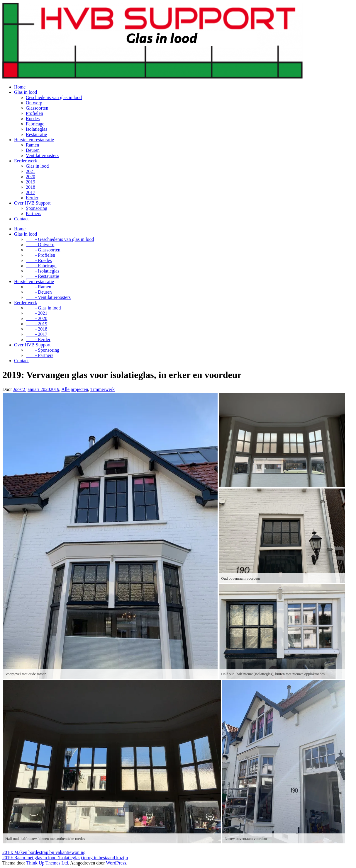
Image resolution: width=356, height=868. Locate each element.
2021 (30, 171)
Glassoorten (37, 108)
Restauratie (36, 134)
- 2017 (37, 334)
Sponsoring (37, 208)
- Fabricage (41, 266)
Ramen (32, 145)
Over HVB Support (32, 203)
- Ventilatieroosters (48, 297)
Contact (21, 219)
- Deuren (39, 292)
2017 (30, 192)
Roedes (33, 119)
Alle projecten (75, 389)
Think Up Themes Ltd (47, 863)
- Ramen (39, 287)
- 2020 (37, 318)
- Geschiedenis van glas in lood (60, 239)
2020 (30, 177)
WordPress (116, 863)
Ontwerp (34, 103)
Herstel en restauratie (34, 140)
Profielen (34, 113)
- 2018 (37, 329)
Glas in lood (26, 92)
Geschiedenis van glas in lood (54, 97)
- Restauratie (42, 276)
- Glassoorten (43, 250)
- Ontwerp (40, 245)
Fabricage (35, 124)
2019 (30, 182)
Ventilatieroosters (42, 155)
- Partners (40, 355)
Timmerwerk (102, 389)
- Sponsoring (43, 350)
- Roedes (39, 260)
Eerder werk (26, 161)
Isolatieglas (37, 129)
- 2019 (37, 324)
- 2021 (37, 313)
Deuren (33, 150)
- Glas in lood (43, 308)
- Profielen (40, 255)
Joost (18, 389)
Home (20, 87)
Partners (33, 213)
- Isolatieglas (43, 271)
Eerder (32, 198)
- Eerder (38, 339)
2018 (30, 187)
